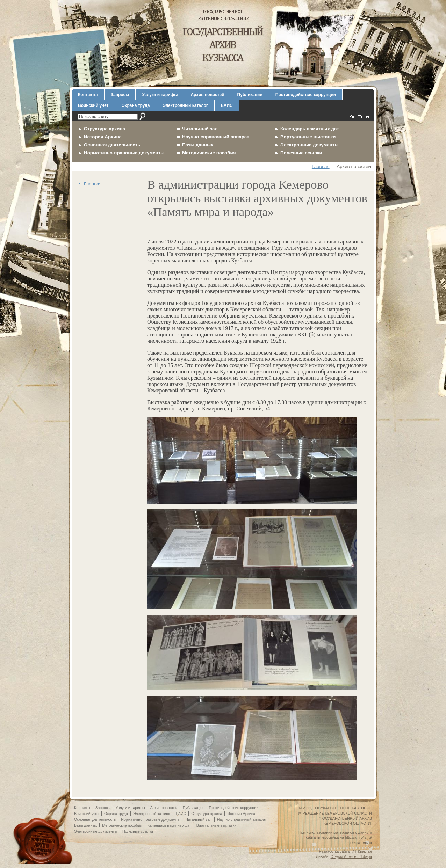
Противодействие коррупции (306, 95)
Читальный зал (200, 129)
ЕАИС (227, 105)
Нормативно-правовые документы (124, 153)
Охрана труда (135, 105)
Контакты (88, 95)
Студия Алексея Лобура (351, 856)
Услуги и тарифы (160, 95)
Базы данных (198, 145)
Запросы (120, 95)
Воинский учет (93, 105)
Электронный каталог (185, 105)
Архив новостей (207, 95)
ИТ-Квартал (362, 851)
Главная (321, 166)
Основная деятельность (112, 145)
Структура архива (105, 129)
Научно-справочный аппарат (216, 137)
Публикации (250, 95)
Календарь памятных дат (310, 129)
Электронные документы (310, 145)
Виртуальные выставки (308, 137)
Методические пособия (209, 153)
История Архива (103, 137)
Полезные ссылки (301, 153)
